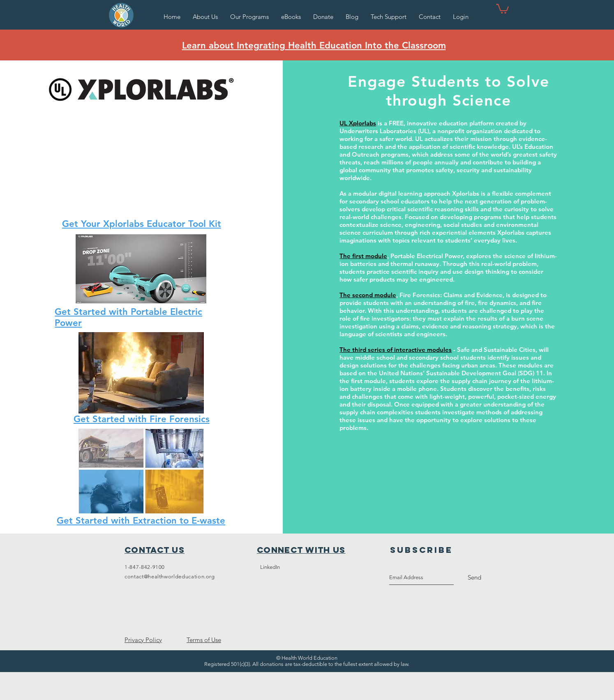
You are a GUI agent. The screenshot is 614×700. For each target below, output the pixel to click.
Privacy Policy (143, 640)
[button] (249, 17)
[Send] (474, 578)
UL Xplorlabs (358, 123)
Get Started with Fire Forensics (142, 419)
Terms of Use (204, 640)
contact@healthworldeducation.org (170, 576)
